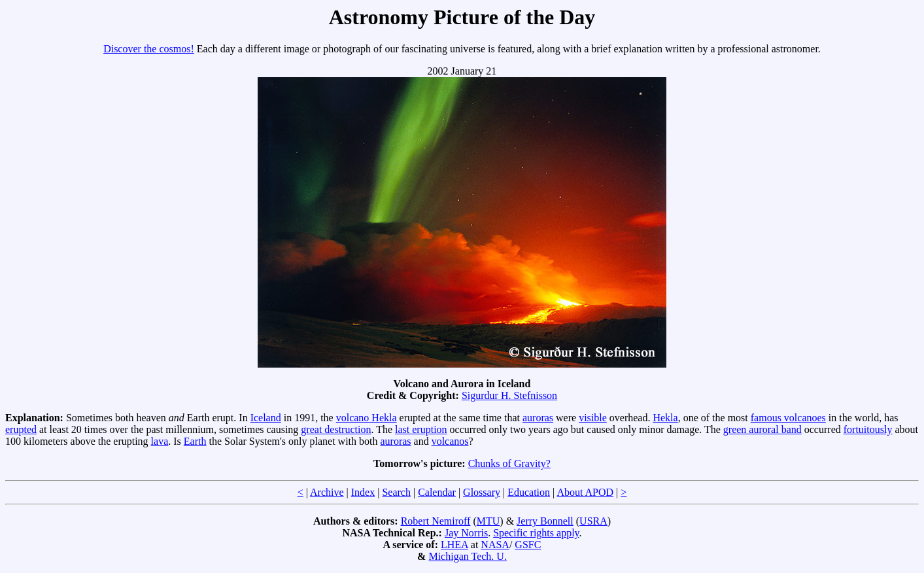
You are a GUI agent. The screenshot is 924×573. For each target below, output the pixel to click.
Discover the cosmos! (149, 49)
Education (529, 492)
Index (363, 492)
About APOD (585, 492)
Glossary (482, 492)
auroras (538, 418)
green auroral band (762, 429)
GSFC (528, 545)
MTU (488, 521)
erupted (21, 429)
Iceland (266, 418)
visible (593, 418)
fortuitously (868, 429)
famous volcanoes (788, 418)
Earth (195, 441)
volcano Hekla (367, 418)
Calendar (437, 492)
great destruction (336, 429)
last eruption (421, 429)
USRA (593, 521)
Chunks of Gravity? (509, 463)
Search (396, 492)
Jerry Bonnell (545, 521)
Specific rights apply (536, 533)
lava (160, 441)
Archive (327, 492)
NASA (495, 545)
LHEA (454, 545)
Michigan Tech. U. (467, 556)
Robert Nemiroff (436, 521)
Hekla (665, 418)
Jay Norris (466, 533)
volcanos (450, 441)
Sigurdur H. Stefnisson (509, 395)
